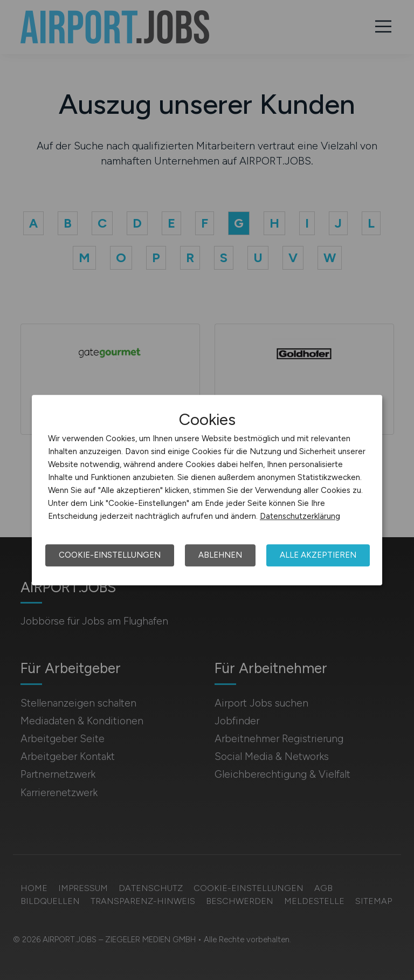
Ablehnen (220, 555)
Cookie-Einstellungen (110, 555)
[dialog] (207, 490)
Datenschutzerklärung (300, 516)
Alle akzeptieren (318, 555)
